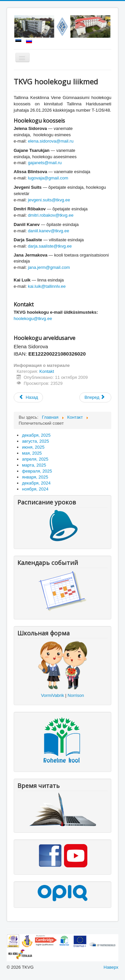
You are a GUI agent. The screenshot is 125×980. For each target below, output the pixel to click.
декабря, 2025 (36, 435)
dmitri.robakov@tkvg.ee (51, 215)
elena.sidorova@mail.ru (51, 141)
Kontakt (47, 371)
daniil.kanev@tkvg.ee (49, 231)
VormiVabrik (52, 695)
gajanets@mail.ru (45, 163)
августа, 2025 (35, 441)
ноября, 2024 (35, 489)
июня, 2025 (33, 447)
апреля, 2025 (35, 459)
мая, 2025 (32, 453)
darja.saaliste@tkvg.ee (50, 246)
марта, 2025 (34, 465)
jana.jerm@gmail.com (49, 267)
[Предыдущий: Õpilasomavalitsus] (28, 397)
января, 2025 (35, 477)
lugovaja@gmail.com (48, 178)
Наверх (111, 967)
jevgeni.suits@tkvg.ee (49, 200)
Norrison (76, 695)
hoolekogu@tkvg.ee (33, 319)
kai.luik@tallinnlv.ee (47, 286)
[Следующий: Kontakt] (95, 397)
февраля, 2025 (37, 471)
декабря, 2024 (36, 483)
